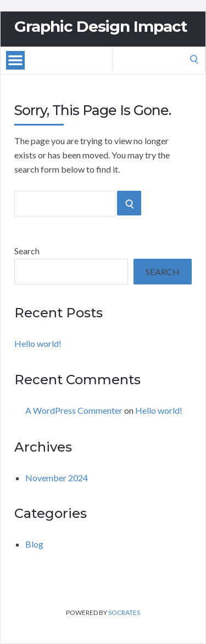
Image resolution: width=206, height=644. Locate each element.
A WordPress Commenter (74, 410)
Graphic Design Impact (101, 26)
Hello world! (38, 343)
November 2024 (57, 478)
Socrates (124, 612)
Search (27, 251)
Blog (34, 544)
